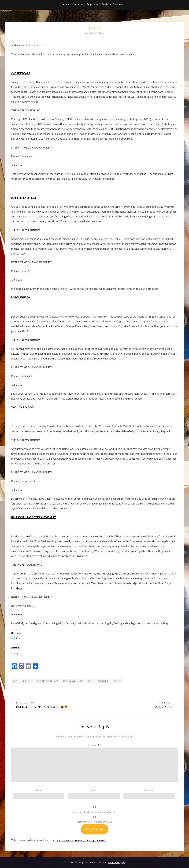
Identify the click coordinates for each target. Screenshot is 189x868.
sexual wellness (73, 681)
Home (66, 4)
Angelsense (92, 4)
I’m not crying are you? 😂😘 (42, 707)
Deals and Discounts (112, 4)
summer (103, 681)
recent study (36, 239)
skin (91, 681)
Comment (95, 745)
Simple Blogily (116, 862)
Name (39, 790)
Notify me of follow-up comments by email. (95, 812)
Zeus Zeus (164, 707)
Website (149, 790)
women (117, 681)
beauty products (48, 681)
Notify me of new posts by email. (95, 822)
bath (16, 681)
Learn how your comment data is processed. (81, 840)
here (20, 588)
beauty (28, 681)
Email (94, 790)
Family (94, 28)
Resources (78, 4)
